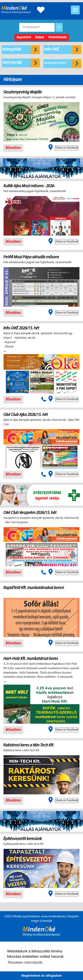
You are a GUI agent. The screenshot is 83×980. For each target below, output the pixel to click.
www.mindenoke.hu (53, 917)
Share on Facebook (67, 148)
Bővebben (13, 148)
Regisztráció (24, 37)
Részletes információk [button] (25, 962)
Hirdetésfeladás (57, 37)
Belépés (40, 37)
